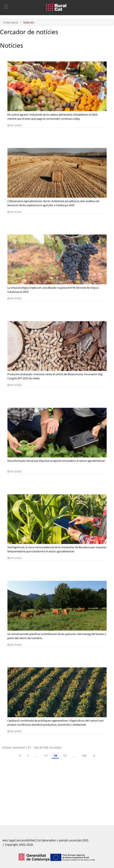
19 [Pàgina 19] (65, 756)
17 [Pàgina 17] (46, 756)
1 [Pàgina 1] (28, 756)
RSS (86, 840)
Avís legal (9, 840)
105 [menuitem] (84, 756)
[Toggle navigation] (6, 6)
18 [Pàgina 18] (55, 756)
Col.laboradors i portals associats (59, 840)
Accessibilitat (26, 840)
